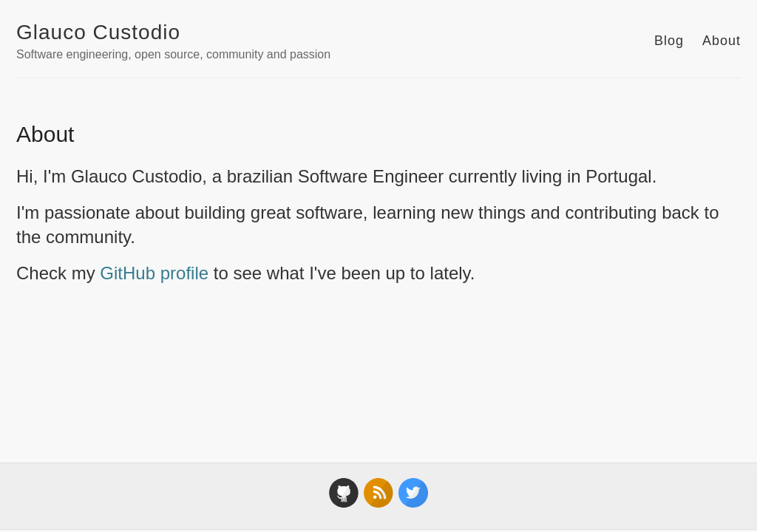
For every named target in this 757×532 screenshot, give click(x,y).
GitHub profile (154, 273)
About (722, 41)
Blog (669, 41)
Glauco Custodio (98, 32)
